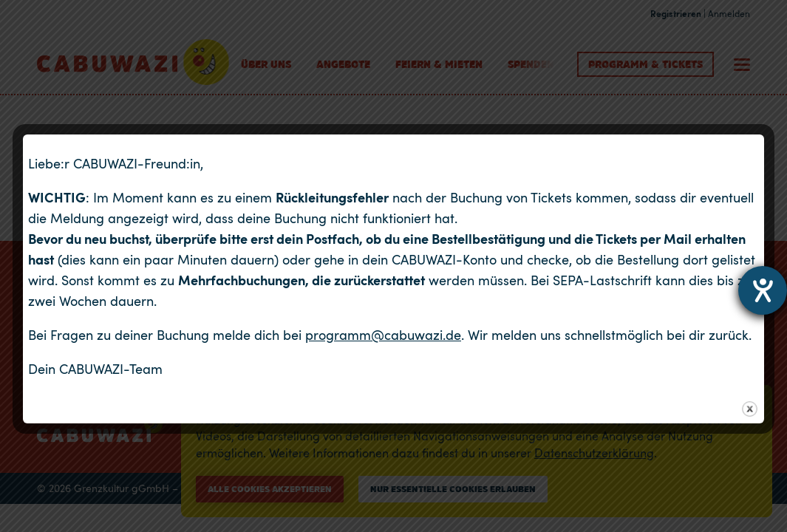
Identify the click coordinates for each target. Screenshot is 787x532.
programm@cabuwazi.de (383, 335)
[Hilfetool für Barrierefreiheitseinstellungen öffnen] (763, 290)
